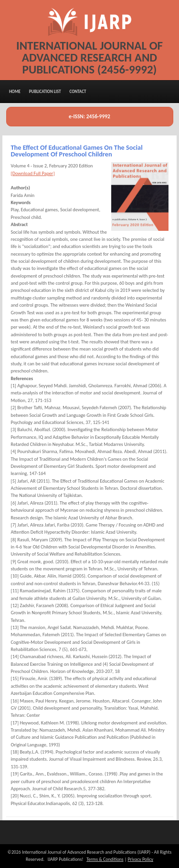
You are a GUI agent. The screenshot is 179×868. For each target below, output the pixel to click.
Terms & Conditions (105, 859)
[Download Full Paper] (33, 173)
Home (15, 91)
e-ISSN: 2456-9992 (89, 116)
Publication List (45, 91)
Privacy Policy (140, 859)
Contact (78, 91)
